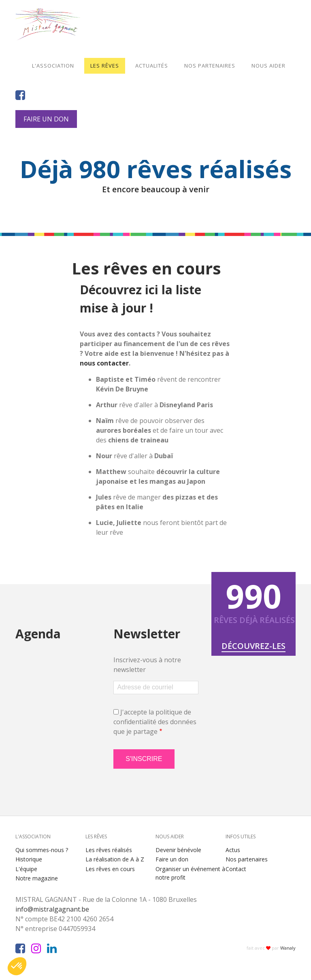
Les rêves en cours (110, 869)
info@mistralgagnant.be (55, 909)
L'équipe (26, 869)
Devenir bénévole (178, 850)
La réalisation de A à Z (115, 859)
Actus (233, 850)
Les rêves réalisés (109, 850)
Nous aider (268, 66)
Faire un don (46, 119)
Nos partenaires (210, 66)
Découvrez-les (253, 646)
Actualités (152, 66)
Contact (236, 869)
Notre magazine (37, 878)
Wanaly (288, 948)
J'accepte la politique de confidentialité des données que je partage (155, 722)
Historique (29, 859)
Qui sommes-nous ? (42, 850)
